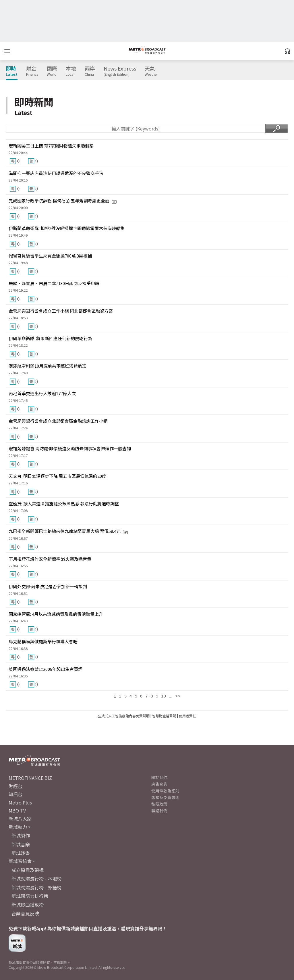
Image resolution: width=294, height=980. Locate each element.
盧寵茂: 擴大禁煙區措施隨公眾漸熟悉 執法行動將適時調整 (64, 503)
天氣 (151, 71)
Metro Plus (20, 802)
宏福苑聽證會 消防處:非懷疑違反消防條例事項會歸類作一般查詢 (70, 448)
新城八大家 (20, 819)
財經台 (16, 786)
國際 (52, 71)
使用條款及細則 (165, 791)
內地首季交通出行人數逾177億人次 (42, 393)
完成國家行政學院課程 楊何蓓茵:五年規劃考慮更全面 (63, 201)
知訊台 (16, 794)
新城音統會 (20, 861)
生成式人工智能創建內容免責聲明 (124, 716)
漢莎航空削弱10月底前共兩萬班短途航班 (48, 366)
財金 (32, 71)
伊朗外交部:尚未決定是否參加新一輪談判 (48, 586)
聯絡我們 (159, 811)
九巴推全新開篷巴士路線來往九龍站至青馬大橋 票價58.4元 (68, 531)
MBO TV (17, 811)
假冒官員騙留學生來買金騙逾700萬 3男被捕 (50, 256)
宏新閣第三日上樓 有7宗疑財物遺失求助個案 (51, 146)
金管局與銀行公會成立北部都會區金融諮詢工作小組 (58, 421)
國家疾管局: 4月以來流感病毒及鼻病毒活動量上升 (56, 614)
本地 (71, 71)
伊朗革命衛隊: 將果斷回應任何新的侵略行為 (50, 338)
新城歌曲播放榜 (28, 905)
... (171, 696)
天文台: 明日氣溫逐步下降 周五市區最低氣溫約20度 (57, 476)
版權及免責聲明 (165, 797)
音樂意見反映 (25, 913)
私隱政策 (159, 804)
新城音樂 (21, 844)
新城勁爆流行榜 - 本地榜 (36, 878)
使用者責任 (187, 716)
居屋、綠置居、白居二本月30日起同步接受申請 (54, 283)
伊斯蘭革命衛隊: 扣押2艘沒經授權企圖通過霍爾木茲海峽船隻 (67, 228)
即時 (12, 71)
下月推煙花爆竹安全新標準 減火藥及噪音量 (50, 559)
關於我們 (159, 777)
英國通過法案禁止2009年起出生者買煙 (46, 669)
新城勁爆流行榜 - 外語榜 (36, 887)
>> (178, 696)
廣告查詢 (159, 784)
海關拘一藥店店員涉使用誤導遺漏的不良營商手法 (56, 173)
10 (164, 696)
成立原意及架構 (28, 870)
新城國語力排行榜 (30, 896)
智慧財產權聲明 (164, 716)
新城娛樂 (21, 853)
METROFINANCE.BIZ (30, 778)
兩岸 (90, 71)
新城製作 (21, 835)
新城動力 (18, 827)
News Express (120, 71)
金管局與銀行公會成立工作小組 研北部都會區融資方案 (61, 311)
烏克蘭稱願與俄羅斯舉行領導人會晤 (43, 641)
